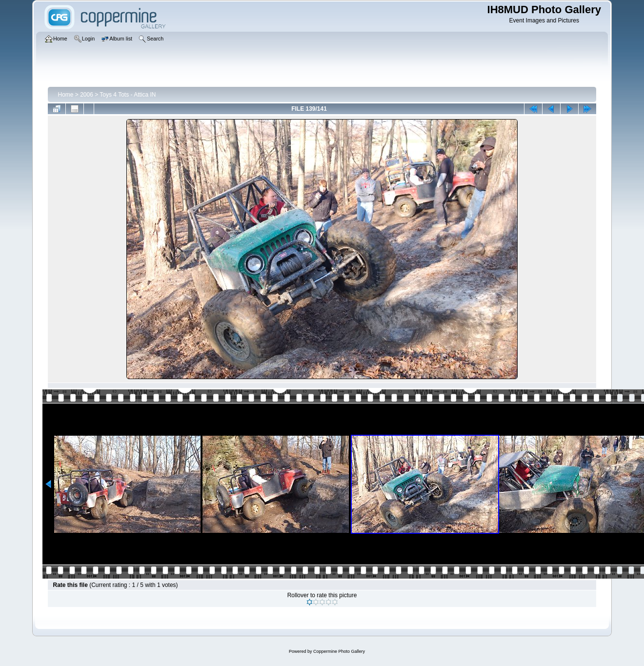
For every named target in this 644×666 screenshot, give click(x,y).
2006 (87, 95)
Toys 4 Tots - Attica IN (128, 95)
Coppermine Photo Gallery (339, 651)
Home (65, 95)
